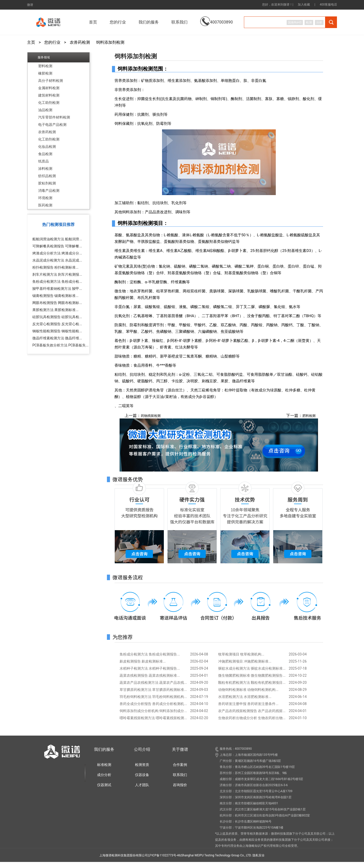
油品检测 (45, 110)
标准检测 (104, 765)
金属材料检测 (49, 88)
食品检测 (45, 154)
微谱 (30, 5)
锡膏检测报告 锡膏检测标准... (55, 296)
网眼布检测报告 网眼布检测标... (57, 303)
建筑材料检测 (49, 95)
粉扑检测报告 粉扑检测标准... (55, 267)
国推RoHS (295, 22)
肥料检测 (309, 416)
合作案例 (180, 765)
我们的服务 (104, 749)
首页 (93, 22)
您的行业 (52, 42)
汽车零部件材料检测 (54, 117)
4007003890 (217, 18)
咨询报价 (180, 785)
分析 (319, 22)
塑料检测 (45, 66)
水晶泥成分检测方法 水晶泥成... (57, 260)
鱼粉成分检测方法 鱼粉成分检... (57, 281)
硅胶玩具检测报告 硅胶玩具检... (57, 317)
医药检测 (45, 205)
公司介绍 (142, 749)
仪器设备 (142, 775)
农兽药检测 (80, 42)
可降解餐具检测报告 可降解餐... (57, 246)
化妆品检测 (47, 147)
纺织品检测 (47, 176)
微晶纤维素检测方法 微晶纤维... (57, 338)
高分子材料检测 (51, 81)
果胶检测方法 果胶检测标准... (55, 310)
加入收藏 (304, 5)
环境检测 (45, 198)
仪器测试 (104, 785)
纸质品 (43, 161)
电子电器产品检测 (52, 125)
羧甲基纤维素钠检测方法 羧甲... (57, 289)
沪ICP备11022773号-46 (164, 855)
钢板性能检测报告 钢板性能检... (57, 331)
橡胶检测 (45, 73)
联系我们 (179, 22)
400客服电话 (328, 5)
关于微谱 (180, 749)
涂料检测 (45, 169)
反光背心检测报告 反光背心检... (57, 324)
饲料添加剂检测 (110, 42)
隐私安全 (259, 855)
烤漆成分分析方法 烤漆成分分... (57, 253)
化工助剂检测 (49, 103)
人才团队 (142, 785)
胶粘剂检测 (47, 183)
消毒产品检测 (49, 191)
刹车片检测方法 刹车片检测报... (57, 274)
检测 (309, 22)
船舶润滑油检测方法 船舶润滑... (57, 239)
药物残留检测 (151, 416)
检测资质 (142, 765)
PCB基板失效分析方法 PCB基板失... (60, 345)
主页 (31, 42)
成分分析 (104, 775)
